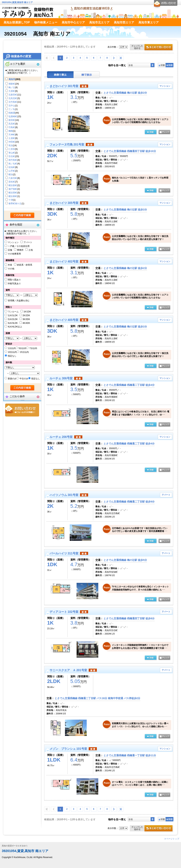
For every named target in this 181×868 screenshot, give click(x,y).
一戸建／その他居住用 (19, 246)
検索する (23, 216)
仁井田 (12, 149)
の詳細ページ (151, 132)
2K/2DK (26, 315)
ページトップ (173, 839)
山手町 (12, 171)
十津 (11, 200)
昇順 (162, 65)
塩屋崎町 (13, 116)
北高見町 (13, 98)
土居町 (12, 138)
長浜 (11, 145)
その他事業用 (14, 254)
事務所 (20, 250)
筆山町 (12, 153)
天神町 (12, 135)
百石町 (12, 156)
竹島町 (12, 127)
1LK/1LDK (13, 315)
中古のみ (24, 379)
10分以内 (12, 352)
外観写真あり (14, 284)
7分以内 (33, 348)
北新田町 (13, 95)
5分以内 (23, 348)
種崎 (11, 131)
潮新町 (12, 84)
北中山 (12, 106)
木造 (10, 265)
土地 (31, 250)
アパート (28, 242)
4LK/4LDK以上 (15, 327)
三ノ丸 (12, 109)
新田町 (12, 120)
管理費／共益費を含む (19, 301)
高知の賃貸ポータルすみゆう (15, 846)
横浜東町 (13, 196)
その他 (11, 269)
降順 (170, 65)
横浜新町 (13, 185)
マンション (13, 242)
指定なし (12, 356)
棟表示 (87, 75)
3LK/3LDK (13, 323)
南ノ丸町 (13, 164)
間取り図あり (14, 280)
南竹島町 (13, 160)
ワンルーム (13, 312)
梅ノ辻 (12, 87)
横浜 (11, 175)
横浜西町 (13, 193)
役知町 (12, 167)
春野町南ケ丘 (15, 204)
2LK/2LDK (13, 319)
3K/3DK (26, 319)
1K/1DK (27, 312)
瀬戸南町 (13, 189)
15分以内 (24, 352)
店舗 (10, 250)
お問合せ (22, 410)
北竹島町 (13, 102)
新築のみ (12, 379)
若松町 (12, 182)
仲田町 (12, 142)
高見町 (12, 124)
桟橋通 (12, 113)
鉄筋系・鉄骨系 (25, 265)
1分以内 (12, 348)
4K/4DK (26, 323)
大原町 (12, 91)
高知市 (12, 79)
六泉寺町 (13, 178)
